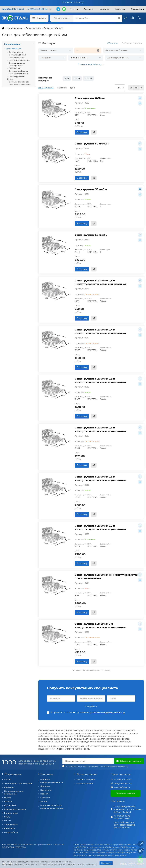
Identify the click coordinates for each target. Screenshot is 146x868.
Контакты (104, 9)
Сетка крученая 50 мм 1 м (91, 189)
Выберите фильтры (132, 43)
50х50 (77, 78)
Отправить (91, 706)
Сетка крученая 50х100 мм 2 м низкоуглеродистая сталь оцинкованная (101, 626)
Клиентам (46, 774)
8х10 (67, 78)
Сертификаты (11, 824)
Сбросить (112, 43)
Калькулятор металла (15, 809)
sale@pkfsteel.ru (122, 783)
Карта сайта (10, 805)
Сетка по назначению (19, 84)
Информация (12, 774)
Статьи (8, 817)
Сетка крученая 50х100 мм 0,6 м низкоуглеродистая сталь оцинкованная (101, 429)
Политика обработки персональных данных (52, 807)
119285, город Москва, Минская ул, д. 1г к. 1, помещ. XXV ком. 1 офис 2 (128, 809)
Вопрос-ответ (11, 813)
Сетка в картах (16, 52)
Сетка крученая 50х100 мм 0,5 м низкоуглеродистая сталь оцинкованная (101, 380)
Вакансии (9, 787)
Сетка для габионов (53, 28)
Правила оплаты (85, 783)
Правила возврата (86, 780)
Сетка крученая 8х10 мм (90, 98)
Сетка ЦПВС (15, 68)
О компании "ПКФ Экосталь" (19, 783)
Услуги (74, 9)
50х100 (88, 78)
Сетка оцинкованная (19, 60)
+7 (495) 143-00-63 (123, 780)
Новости (45, 794)
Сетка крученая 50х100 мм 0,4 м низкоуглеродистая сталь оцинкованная (101, 331)
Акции (7, 780)
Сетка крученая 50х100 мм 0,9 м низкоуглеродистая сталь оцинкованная (101, 527)
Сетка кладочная (17, 55)
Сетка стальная (33, 28)
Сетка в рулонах (17, 63)
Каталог (39, 18)
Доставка (88, 9)
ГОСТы (7, 821)
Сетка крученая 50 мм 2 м (91, 235)
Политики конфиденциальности (107, 712)
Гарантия (45, 798)
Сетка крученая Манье (16, 78)
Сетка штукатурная (18, 74)
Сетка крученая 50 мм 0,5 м (92, 144)
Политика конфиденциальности (52, 781)
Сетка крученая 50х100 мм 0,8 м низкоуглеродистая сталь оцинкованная (101, 478)
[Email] (88, 761)
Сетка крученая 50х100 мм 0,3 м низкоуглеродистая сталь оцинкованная (101, 282)
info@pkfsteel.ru (122, 787)
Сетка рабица (16, 66)
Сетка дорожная (17, 57)
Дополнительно (86, 774)
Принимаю (106, 863)
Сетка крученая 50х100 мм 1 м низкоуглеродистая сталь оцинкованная (106, 576)
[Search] (98, 18)
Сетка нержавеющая (19, 82)
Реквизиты (10, 828)
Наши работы (11, 832)
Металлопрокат (15, 28)
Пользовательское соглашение (14, 792)
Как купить (46, 790)
